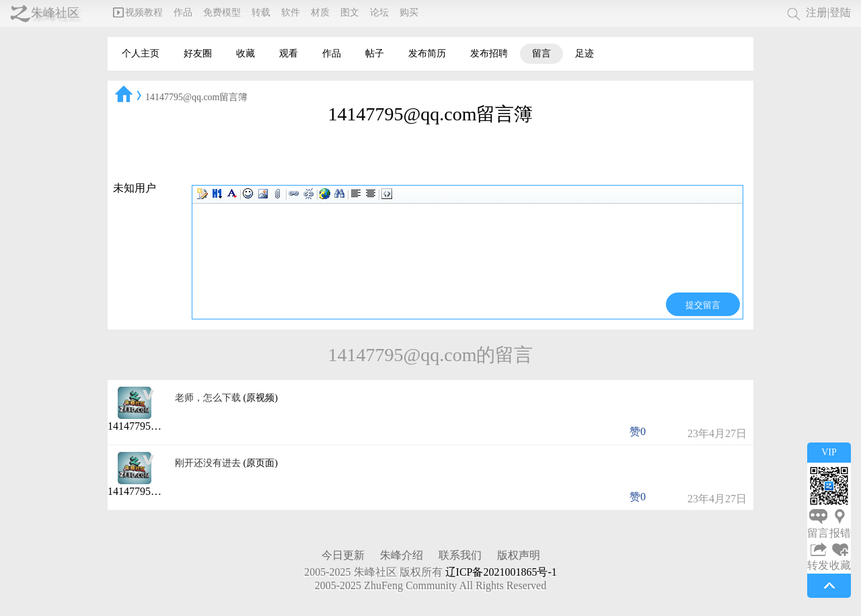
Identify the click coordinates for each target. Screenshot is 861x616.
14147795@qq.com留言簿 (197, 97)
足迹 (585, 53)
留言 (541, 53)
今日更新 (343, 555)
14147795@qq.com (150, 426)
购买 (409, 12)
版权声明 (519, 555)
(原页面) (261, 463)
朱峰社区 (55, 13)
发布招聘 (489, 53)
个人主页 (141, 53)
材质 (320, 12)
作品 (183, 12)
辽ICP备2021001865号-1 (501, 572)
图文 (350, 12)
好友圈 (198, 53)
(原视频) (261, 398)
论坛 (379, 12)
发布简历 (427, 53)
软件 (291, 12)
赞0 (638, 431)
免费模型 (222, 12)
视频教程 (138, 12)
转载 (261, 12)
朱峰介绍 (402, 555)
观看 (289, 53)
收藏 (246, 53)
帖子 (375, 53)
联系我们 (460, 555)
